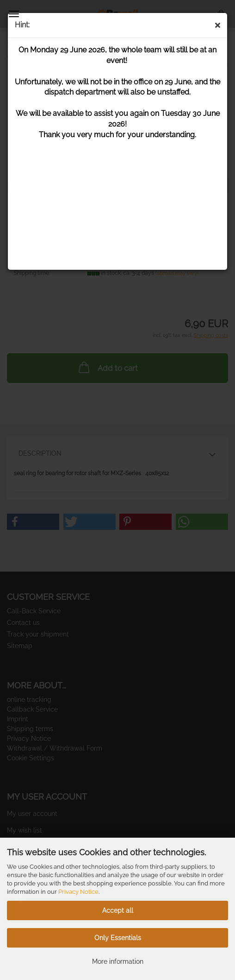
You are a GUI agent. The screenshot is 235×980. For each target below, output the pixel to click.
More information (118, 961)
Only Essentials (118, 938)
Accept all (118, 910)
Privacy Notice (78, 892)
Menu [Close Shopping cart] (14, 14)
